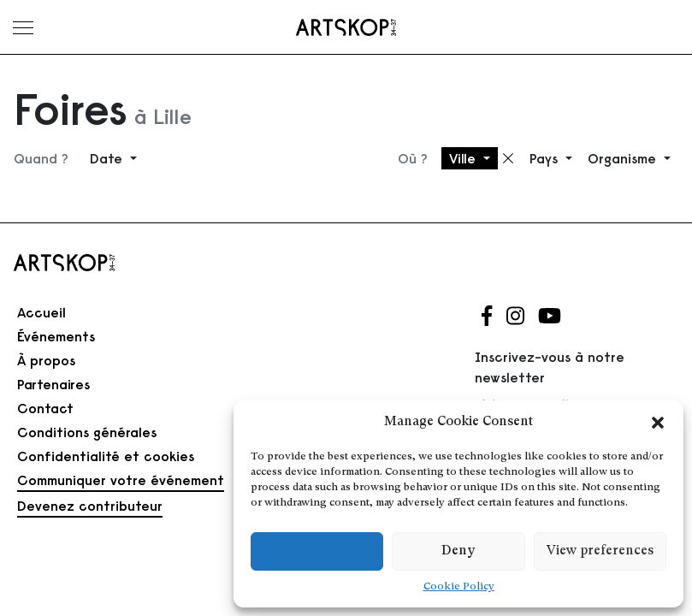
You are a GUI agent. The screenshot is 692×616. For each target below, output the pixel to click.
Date (108, 158)
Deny (458, 551)
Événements (56, 336)
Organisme (624, 158)
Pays (546, 158)
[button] (658, 423)
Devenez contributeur (90, 506)
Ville (464, 158)
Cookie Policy (459, 587)
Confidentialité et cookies (106, 456)
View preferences (600, 551)
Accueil (41, 312)
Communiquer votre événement (121, 480)
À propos (46, 360)
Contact (45, 408)
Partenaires (53, 384)
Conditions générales (87, 432)
